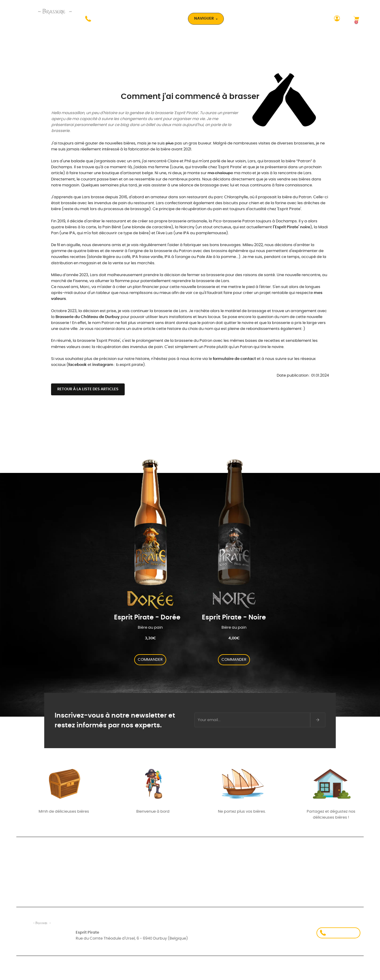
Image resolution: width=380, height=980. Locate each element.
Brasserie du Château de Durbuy (88, 317)
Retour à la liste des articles (88, 389)
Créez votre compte (35, 880)
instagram (103, 365)
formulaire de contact (234, 359)
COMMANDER (150, 660)
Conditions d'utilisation (101, 972)
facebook (77, 365)
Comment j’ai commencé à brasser (169, 874)
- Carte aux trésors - (155, 880)
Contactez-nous (273, 884)
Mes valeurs (146, 868)
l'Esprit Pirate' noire (292, 227)
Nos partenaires (272, 854)
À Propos (264, 869)
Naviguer (204, 19)
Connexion (26, 868)
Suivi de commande (35, 874)
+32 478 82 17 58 (338, 933)
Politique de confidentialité (279, 972)
